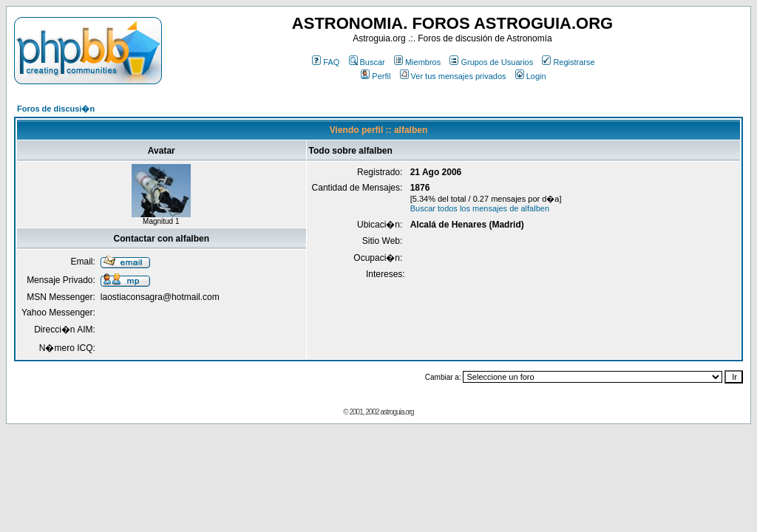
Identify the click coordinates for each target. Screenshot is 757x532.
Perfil (376, 76)
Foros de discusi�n (56, 109)
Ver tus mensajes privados (453, 76)
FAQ (326, 62)
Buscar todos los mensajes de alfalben (480, 208)
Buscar (367, 62)
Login (531, 76)
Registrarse (568, 62)
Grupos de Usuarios (491, 62)
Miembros (417, 62)
